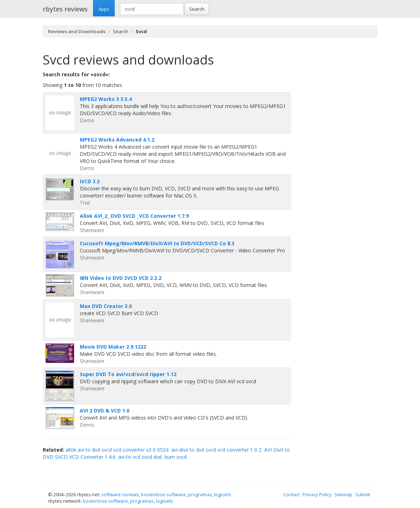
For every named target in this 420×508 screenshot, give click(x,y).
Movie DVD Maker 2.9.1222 (113, 347)
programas (200, 494)
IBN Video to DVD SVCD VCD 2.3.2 (121, 278)
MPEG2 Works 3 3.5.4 (106, 99)
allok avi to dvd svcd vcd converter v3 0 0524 (117, 450)
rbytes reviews (65, 9)
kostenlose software (164, 494)
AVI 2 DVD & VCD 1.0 (105, 410)
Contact (291, 494)
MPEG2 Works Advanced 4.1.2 (117, 140)
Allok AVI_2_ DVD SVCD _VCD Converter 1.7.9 (134, 216)
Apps (104, 9)
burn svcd (176, 457)
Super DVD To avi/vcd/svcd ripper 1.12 (128, 374)
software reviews (120, 494)
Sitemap (343, 494)
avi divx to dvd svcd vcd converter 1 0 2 (216, 450)
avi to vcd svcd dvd (140, 457)
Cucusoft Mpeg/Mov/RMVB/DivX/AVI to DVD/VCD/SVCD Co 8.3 (157, 243)
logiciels (223, 494)
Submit (363, 494)
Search (197, 9)
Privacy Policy (317, 494)
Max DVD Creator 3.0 (106, 306)
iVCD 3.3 (90, 181)
